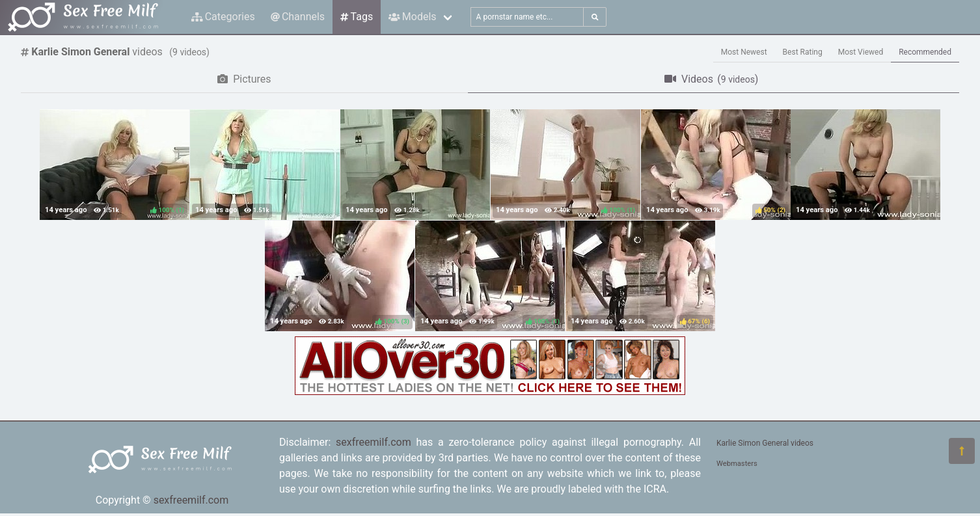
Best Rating (803, 52)
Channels (298, 17)
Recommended (925, 52)
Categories (223, 17)
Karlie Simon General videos (765, 443)
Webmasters (737, 464)
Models (412, 17)
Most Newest (744, 52)
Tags (357, 17)
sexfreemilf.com (191, 500)
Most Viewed (861, 52)
